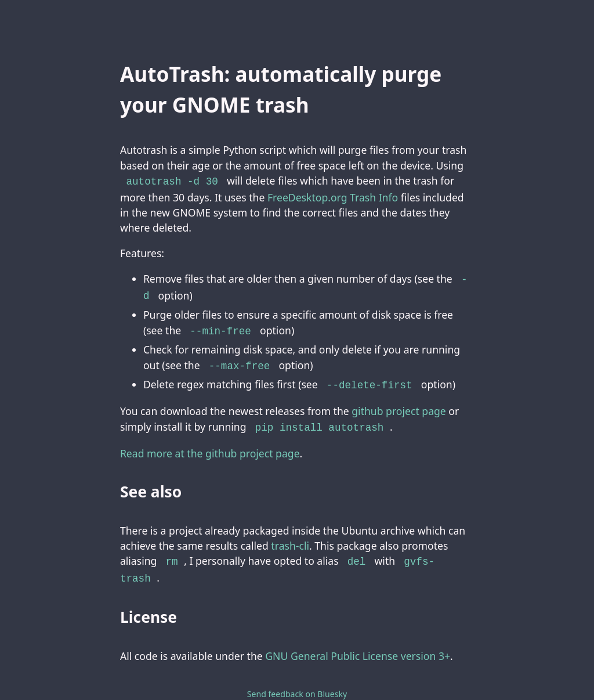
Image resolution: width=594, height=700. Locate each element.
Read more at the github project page (210, 445)
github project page (399, 404)
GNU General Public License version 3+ (358, 630)
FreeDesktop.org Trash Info (333, 196)
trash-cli (290, 537)
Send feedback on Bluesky (297, 668)
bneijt (321, 681)
